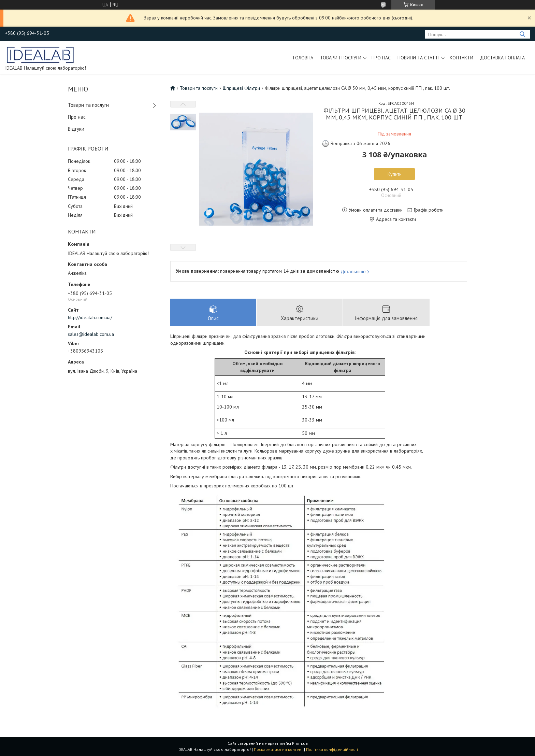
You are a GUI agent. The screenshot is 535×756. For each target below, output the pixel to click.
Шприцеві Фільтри (241, 88)
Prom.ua (300, 743)
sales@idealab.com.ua (91, 334)
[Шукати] (522, 34)
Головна (303, 58)
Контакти (461, 58)
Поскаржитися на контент (278, 749)
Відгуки (76, 129)
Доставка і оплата (502, 58)
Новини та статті (418, 58)
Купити (395, 174)
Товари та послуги (88, 105)
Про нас (381, 58)
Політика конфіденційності (332, 749)
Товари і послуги (341, 58)
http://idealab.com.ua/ (90, 317)
